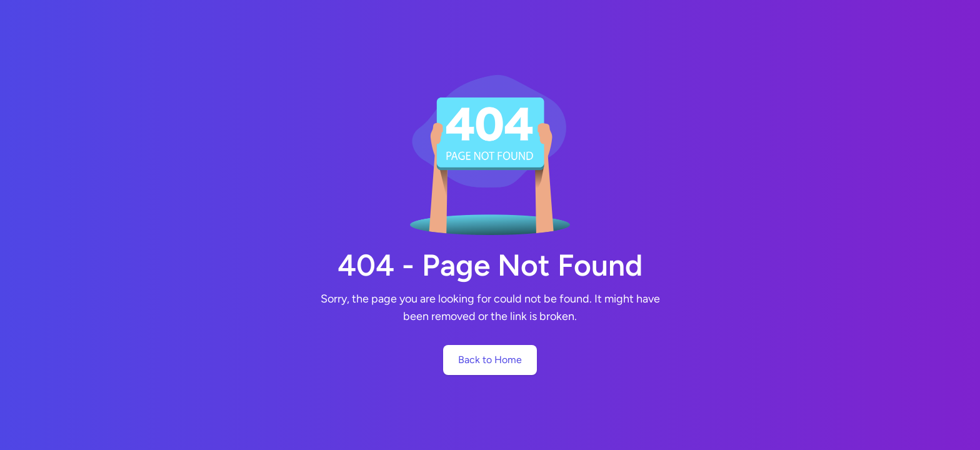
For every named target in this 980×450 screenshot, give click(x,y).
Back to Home (490, 360)
